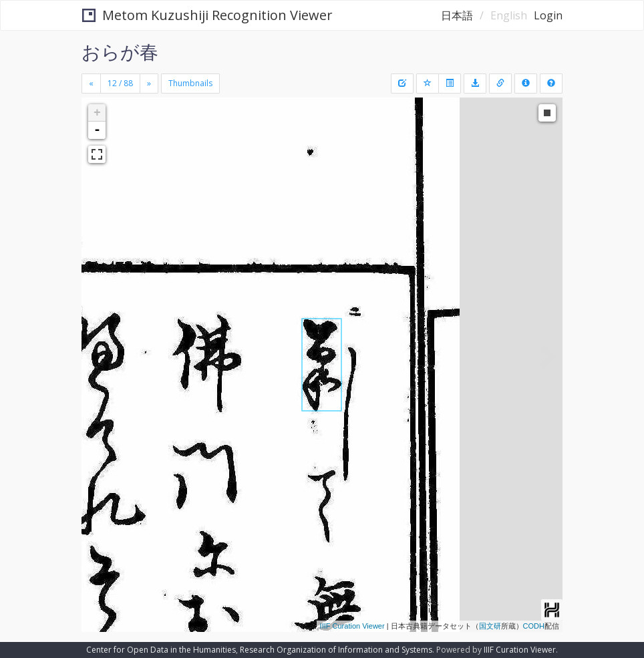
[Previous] (91, 84)
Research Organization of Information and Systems (336, 650)
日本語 (457, 15)
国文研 (490, 626)
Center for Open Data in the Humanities (161, 650)
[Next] (149, 84)
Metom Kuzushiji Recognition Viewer (207, 15)
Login (548, 15)
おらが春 (120, 51)
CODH (534, 626)
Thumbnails (190, 83)
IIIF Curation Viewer (352, 626)
